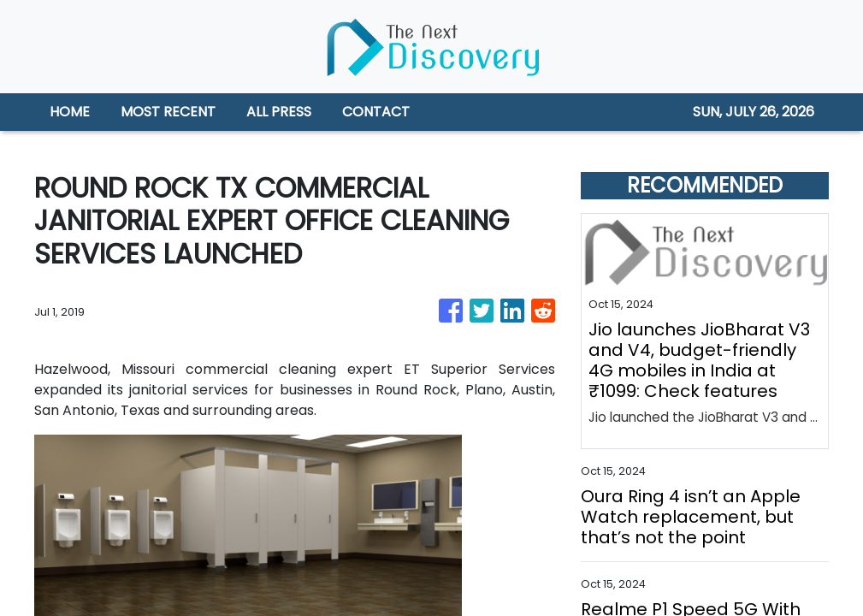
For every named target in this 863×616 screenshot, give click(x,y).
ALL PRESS (279, 112)
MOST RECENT (168, 112)
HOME (70, 112)
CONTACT (376, 112)
